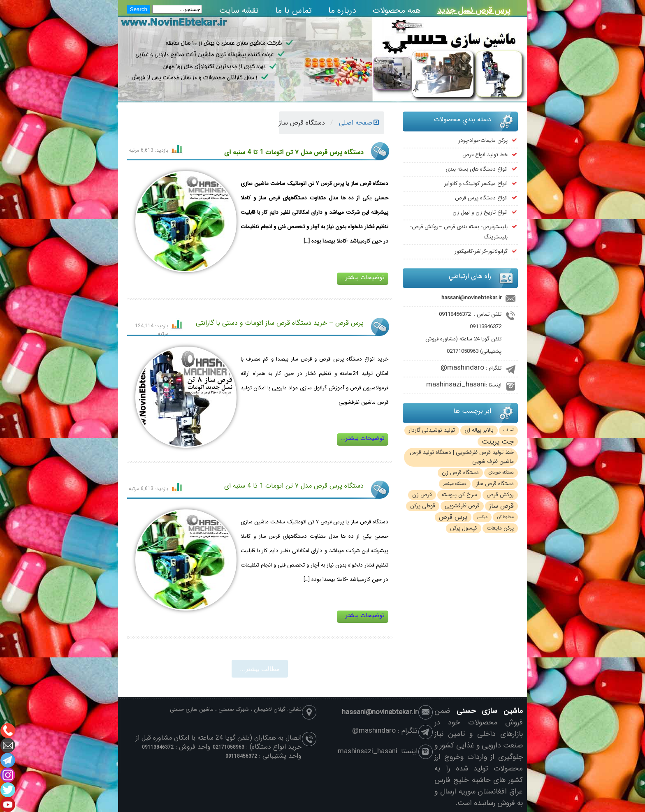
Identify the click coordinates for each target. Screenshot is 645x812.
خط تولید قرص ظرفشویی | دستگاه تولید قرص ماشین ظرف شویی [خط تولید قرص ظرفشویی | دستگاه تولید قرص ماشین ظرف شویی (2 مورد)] (462, 457)
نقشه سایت (239, 10)
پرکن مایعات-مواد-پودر (483, 140)
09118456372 (455, 314)
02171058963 (463, 351)
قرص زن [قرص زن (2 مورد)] (422, 495)
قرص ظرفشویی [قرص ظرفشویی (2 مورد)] (462, 506)
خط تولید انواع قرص (485, 155)
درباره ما (342, 10)
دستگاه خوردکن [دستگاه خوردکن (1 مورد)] (501, 473)
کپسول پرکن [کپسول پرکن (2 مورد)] (464, 528)
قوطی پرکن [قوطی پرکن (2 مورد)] (423, 506)
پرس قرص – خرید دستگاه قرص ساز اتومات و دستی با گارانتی (280, 323)
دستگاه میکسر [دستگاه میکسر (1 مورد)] (455, 484)
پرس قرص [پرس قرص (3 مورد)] (453, 517)
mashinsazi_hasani (456, 385)
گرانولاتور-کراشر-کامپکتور (481, 251)
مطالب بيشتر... (260, 669)
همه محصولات (397, 10)
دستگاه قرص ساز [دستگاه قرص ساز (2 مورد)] (495, 484)
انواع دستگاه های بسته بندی (477, 169)
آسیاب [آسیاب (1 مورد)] (508, 430)
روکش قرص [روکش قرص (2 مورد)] (500, 495)
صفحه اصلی (359, 123)
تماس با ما (293, 10)
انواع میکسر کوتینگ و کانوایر (476, 184)
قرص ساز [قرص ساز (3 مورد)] (501, 506)
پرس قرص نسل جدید (474, 10)
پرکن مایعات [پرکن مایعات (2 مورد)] (500, 528)
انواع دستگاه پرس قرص (481, 198)
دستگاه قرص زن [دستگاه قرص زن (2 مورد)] (460, 473)
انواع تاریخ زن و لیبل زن (480, 212)
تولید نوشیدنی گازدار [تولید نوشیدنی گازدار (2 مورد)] (432, 430)
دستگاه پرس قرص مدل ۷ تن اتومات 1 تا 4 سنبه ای (294, 152)
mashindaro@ (462, 368)
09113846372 (486, 327)
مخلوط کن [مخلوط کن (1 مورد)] (505, 517)
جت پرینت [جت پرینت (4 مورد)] (498, 442)
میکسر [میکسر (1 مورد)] (482, 517)
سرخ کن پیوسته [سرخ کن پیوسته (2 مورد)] (459, 495)
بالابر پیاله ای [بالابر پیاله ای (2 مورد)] (479, 430)
